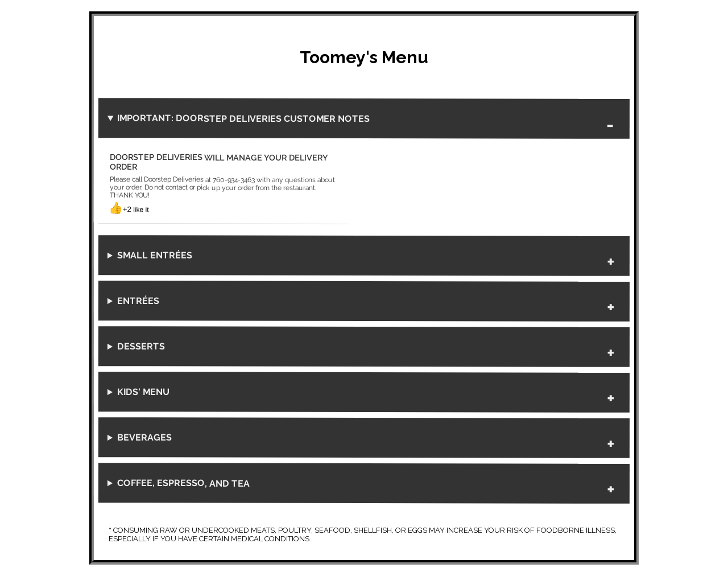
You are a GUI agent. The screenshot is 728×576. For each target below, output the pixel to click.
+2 (127, 209)
